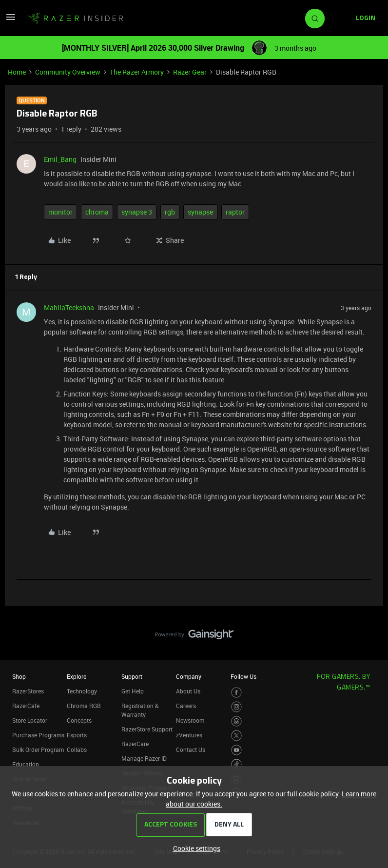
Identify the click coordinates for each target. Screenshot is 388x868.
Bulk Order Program (38, 750)
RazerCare (135, 744)
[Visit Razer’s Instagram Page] (237, 707)
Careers (186, 706)
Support (132, 676)
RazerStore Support (147, 729)
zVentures (189, 735)
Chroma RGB (84, 706)
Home (17, 72)
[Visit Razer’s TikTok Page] (237, 764)
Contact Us (191, 750)
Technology (82, 691)
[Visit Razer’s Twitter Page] (237, 736)
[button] (11, 20)
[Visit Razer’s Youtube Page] (237, 750)
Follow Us (243, 676)
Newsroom (190, 720)
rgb (170, 212)
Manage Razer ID (144, 758)
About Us (188, 691)
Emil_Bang (60, 159)
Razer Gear (190, 72)
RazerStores (28, 691)
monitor (60, 212)
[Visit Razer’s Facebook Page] (237, 693)
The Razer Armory (137, 72)
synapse (200, 212)
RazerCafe (26, 706)
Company (189, 676)
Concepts (79, 720)
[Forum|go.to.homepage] (76, 19)
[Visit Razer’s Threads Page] (237, 721)
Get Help (133, 691)
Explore (77, 676)
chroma (97, 212)
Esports (77, 735)
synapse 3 (137, 212)
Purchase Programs (38, 735)
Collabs (77, 750)
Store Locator (30, 720)
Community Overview (68, 72)
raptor (235, 212)
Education (26, 764)
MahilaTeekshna (69, 307)
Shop (19, 676)
